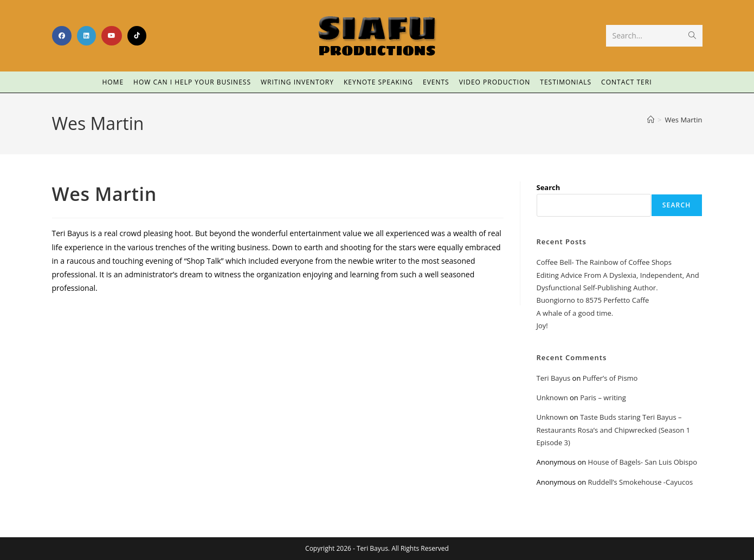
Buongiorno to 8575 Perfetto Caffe (593, 300)
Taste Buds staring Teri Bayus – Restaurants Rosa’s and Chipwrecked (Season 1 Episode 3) (614, 430)
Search (549, 187)
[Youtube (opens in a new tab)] (112, 36)
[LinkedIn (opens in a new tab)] (86, 36)
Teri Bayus (554, 378)
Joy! (542, 325)
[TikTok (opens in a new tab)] (137, 36)
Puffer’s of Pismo (610, 378)
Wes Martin (684, 120)
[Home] (651, 120)
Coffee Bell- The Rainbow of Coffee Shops (604, 262)
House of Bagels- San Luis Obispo (643, 462)
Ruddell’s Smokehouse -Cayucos (641, 482)
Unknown (552, 398)
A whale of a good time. (575, 313)
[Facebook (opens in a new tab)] (62, 36)
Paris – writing (603, 398)
